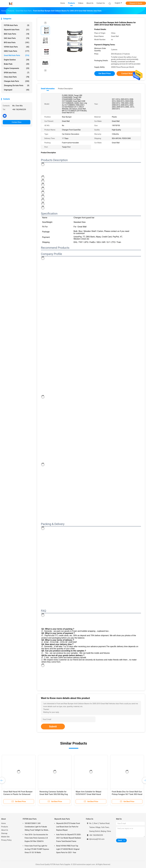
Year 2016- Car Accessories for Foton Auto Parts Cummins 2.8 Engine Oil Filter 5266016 (36, 838)
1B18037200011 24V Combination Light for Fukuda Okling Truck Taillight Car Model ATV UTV (37, 827)
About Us (5, 830)
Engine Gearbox (17, 60)
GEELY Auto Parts (17, 51)
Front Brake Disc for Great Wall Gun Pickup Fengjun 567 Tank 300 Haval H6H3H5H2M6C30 (127, 794)
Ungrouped (17, 90)
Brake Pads (17, 64)
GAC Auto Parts (17, 38)
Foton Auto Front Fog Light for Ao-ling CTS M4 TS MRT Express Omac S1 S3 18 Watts (37, 849)
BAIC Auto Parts (17, 34)
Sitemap (4, 833)
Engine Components (17, 68)
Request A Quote (136, 3)
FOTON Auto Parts (17, 25)
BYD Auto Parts (17, 43)
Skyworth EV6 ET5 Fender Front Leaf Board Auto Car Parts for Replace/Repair (68, 827)
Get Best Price (105, 73)
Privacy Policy (6, 840)
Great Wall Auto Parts (17, 55)
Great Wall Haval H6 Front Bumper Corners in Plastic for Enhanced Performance (18, 794)
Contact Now (17, 122)
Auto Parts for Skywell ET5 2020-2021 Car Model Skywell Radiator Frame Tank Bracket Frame (69, 838)
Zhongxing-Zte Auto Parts (17, 85)
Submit (53, 727)
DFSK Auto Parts (17, 73)
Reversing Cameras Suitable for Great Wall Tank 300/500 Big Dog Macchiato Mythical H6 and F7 (54, 794)
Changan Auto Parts (17, 81)
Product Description (65, 89)
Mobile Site (5, 837)
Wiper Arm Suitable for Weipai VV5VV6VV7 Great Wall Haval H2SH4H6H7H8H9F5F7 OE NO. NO (91, 794)
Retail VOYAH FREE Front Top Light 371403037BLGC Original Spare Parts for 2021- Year (68, 849)
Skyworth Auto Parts (17, 30)
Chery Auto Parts (17, 77)
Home (3, 823)
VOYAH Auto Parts (17, 47)
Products (5, 827)
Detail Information (48, 89)
